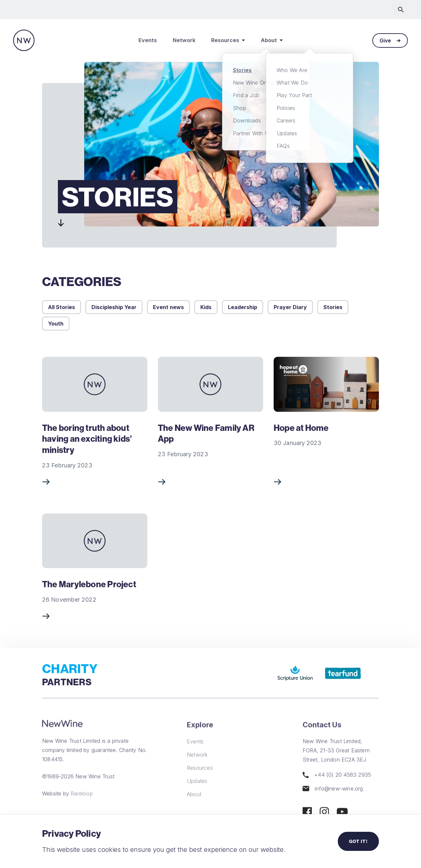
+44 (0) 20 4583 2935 (337, 786)
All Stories (62, 307)
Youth (56, 324)
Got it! (358, 841)
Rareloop (82, 804)
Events (148, 40)
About (272, 40)
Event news (168, 307)
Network (184, 40)
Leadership (243, 307)
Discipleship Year (114, 307)
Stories (333, 307)
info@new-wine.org (333, 800)
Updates (197, 792)
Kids (206, 307)
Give (390, 40)
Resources (228, 40)
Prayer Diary (290, 307)
